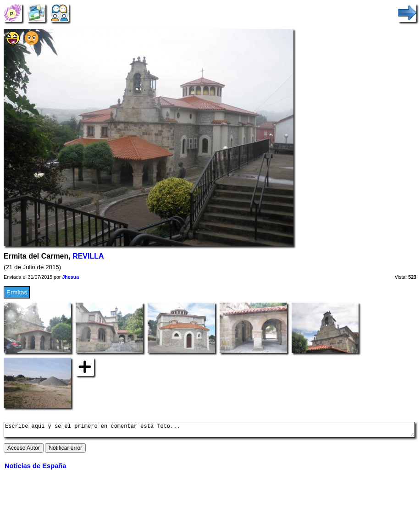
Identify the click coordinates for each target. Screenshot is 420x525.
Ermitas (17, 292)
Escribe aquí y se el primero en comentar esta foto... (209, 431)
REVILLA (88, 256)
